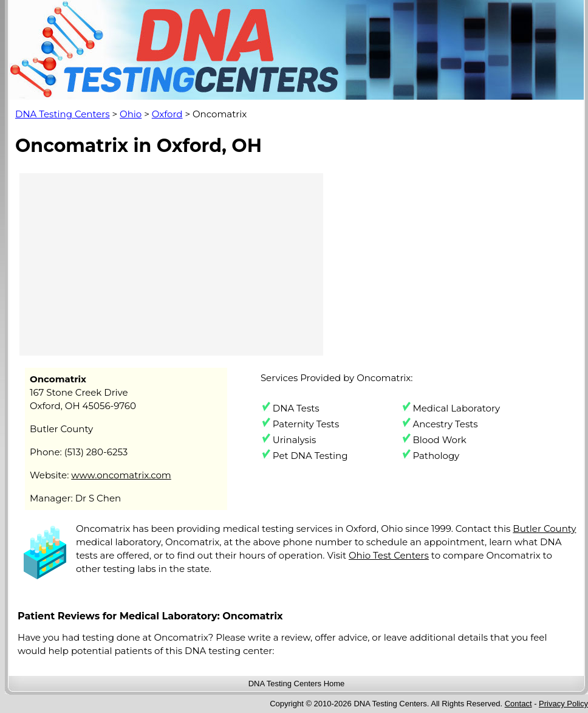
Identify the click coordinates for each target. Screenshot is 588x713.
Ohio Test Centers (389, 555)
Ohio (131, 114)
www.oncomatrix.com (121, 475)
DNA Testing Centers (63, 114)
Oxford (167, 114)
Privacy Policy (563, 704)
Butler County (544, 529)
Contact (518, 704)
